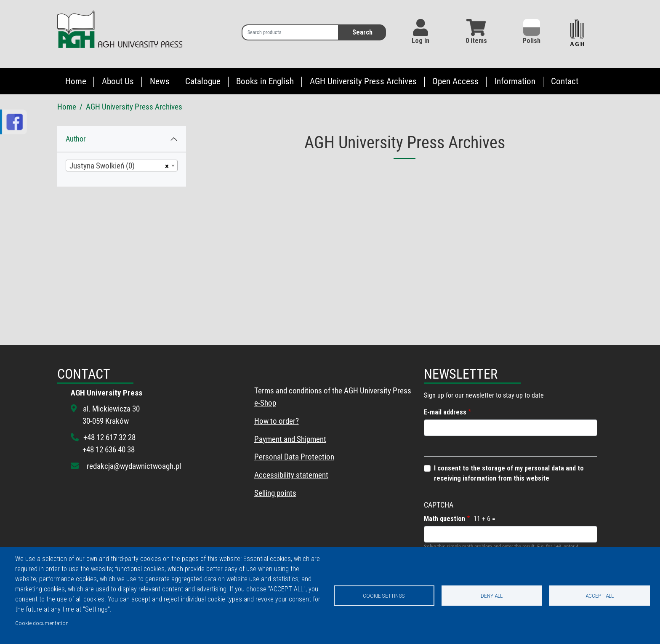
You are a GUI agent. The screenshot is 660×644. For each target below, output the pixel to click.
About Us (118, 81)
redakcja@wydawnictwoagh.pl (134, 466)
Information (515, 81)
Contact (565, 81)
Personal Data (277, 457)
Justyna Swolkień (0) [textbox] (102, 166)
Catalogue (203, 81)
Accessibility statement (291, 475)
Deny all (492, 596)
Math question (444, 519)
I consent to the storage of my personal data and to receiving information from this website (509, 473)
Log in (420, 41)
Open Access (455, 81)
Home (76, 81)
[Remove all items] (166, 166)
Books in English (265, 81)
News (160, 81)
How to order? (277, 421)
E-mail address (445, 412)
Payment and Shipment (290, 439)
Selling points (275, 493)
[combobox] (122, 166)
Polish (532, 32)
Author (76, 139)
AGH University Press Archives (363, 81)
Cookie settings (384, 596)
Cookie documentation (42, 623)
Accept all (600, 596)
